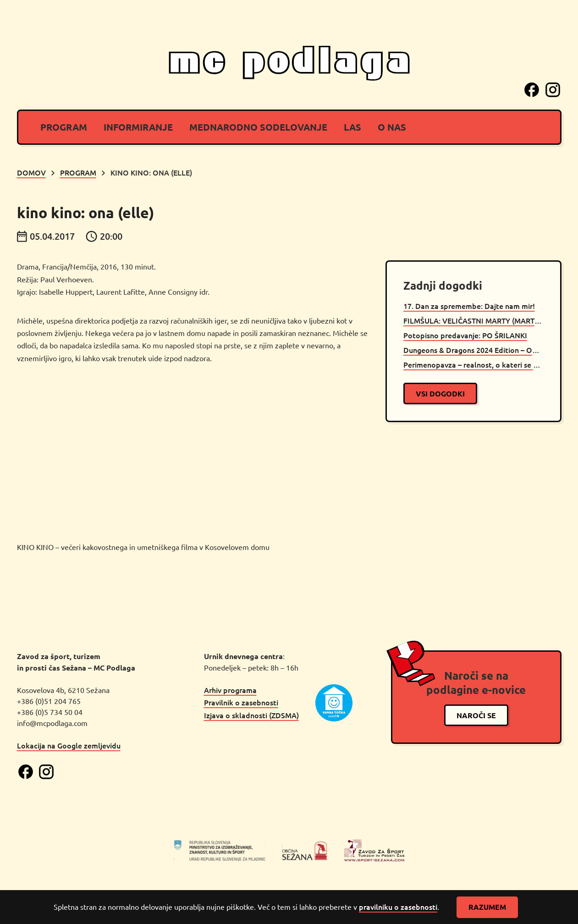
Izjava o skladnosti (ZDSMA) (251, 715)
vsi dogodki (440, 393)
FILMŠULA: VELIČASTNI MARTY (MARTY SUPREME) (473, 320)
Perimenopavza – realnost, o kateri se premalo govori (473, 364)
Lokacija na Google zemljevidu (69, 745)
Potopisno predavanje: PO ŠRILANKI (465, 335)
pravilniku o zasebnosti (398, 907)
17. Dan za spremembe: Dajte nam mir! (469, 306)
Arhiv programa (230, 690)
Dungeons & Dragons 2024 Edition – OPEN (473, 350)
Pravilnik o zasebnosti (241, 702)
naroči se (476, 715)
